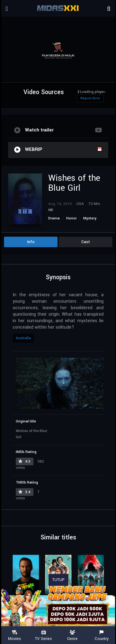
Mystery (90, 218)
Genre (73, 636)
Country (101, 636)
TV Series (44, 636)
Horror (71, 218)
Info (31, 242)
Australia (23, 338)
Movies (15, 636)
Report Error (90, 98)
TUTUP (58, 580)
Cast (86, 242)
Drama (54, 218)
